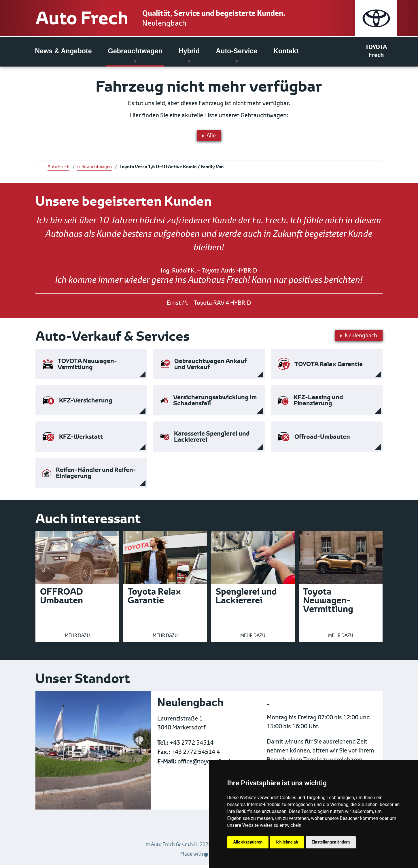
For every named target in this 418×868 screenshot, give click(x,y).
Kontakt (286, 52)
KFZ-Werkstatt (81, 440)
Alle (209, 137)
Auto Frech (90, 19)
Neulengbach (184, 23)
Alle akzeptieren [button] (248, 842)
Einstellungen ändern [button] (331, 842)
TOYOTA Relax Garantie (329, 367)
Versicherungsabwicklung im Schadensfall (215, 403)
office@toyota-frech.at (208, 764)
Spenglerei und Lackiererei (246, 599)
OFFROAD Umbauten (62, 599)
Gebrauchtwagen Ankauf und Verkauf (210, 367)
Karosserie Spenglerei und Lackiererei (212, 440)
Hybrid (189, 52)
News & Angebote (63, 52)
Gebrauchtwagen (135, 52)
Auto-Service (237, 52)
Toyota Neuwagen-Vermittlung (328, 603)
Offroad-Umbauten (322, 440)
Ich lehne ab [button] (287, 842)
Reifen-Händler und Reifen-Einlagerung (96, 476)
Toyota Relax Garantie (154, 599)
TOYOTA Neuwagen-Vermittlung (87, 367)
